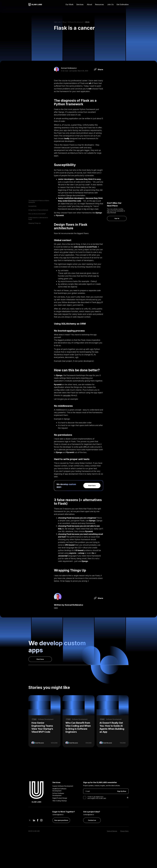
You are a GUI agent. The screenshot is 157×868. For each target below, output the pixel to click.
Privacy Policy (124, 840)
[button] (80, 5)
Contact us (92, 829)
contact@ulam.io (89, 824)
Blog (64, 22)
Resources (99, 4)
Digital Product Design (60, 807)
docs (99, 302)
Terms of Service (112, 840)
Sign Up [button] (117, 218)
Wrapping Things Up (34, 223)
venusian (67, 395)
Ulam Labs (57, 22)
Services (80, 4)
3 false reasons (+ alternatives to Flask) (38, 219)
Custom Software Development (63, 795)
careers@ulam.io (58, 824)
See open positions (61, 829)
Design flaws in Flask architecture (38, 210)
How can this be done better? (37, 214)
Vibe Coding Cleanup (60, 810)
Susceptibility (32, 206)
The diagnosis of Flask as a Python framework (39, 201)
